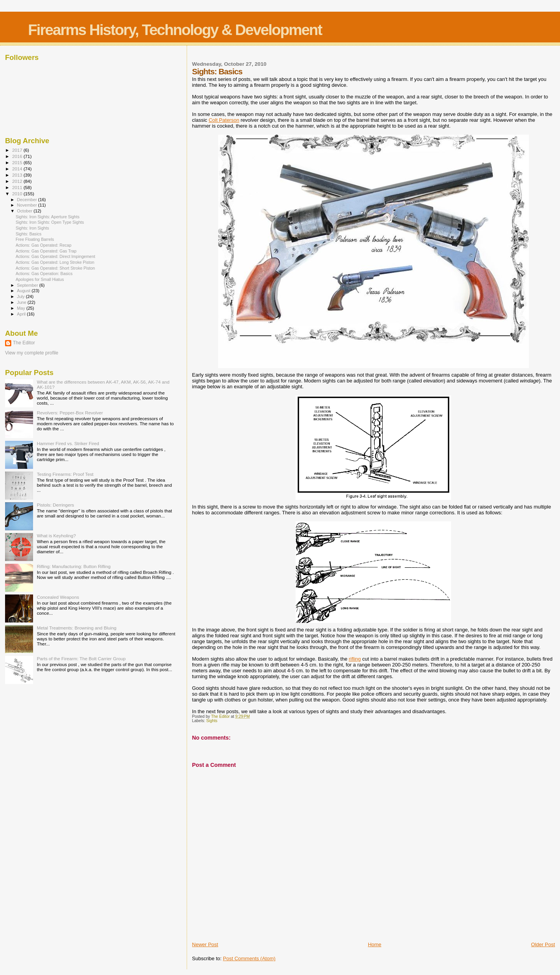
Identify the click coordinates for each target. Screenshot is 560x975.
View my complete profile (32, 353)
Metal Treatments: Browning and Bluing (77, 628)
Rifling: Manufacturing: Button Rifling (74, 566)
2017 (18, 150)
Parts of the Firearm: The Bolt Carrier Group (81, 658)
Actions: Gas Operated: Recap (43, 245)
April (22, 314)
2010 (18, 194)
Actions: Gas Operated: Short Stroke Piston (55, 268)
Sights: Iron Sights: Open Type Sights (50, 222)
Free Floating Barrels (35, 239)
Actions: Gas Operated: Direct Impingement (55, 256)
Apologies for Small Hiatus (40, 279)
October (25, 211)
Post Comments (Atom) (249, 958)
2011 (18, 187)
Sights (212, 721)
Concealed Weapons (58, 597)
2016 (18, 156)
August (24, 291)
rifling (355, 659)
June (22, 302)
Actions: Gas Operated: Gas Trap (46, 251)
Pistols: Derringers (56, 505)
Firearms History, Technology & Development (175, 30)
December (28, 200)
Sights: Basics (28, 234)
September (28, 285)
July (22, 296)
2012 (18, 181)
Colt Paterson (224, 120)
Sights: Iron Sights (32, 228)
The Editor (24, 343)
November (28, 205)
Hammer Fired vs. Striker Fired (68, 443)
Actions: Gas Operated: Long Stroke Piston (55, 262)
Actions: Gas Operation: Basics (44, 274)
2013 (18, 175)
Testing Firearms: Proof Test (65, 474)
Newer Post (205, 944)
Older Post (543, 944)
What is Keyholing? (56, 536)
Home (375, 944)
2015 (18, 162)
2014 (18, 169)
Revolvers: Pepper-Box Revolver (70, 413)
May (22, 308)
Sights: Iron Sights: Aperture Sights (47, 217)
